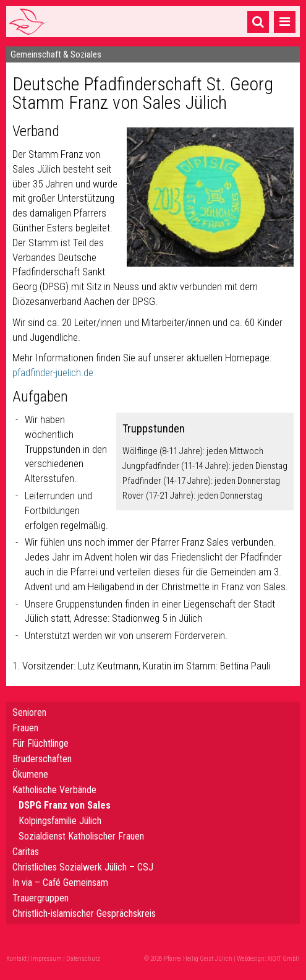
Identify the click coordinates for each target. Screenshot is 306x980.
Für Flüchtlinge (40, 743)
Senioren (29, 712)
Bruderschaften (42, 759)
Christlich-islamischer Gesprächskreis (84, 913)
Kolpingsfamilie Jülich (60, 821)
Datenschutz (83, 959)
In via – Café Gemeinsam (60, 883)
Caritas (26, 852)
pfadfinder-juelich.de (53, 372)
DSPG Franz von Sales (65, 805)
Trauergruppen (40, 898)
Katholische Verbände (54, 790)
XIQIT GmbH (283, 959)
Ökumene (30, 774)
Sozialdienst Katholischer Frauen (81, 836)
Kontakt (16, 959)
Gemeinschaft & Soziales (56, 54)
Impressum (46, 959)
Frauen (25, 728)
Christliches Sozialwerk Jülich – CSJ (83, 867)
